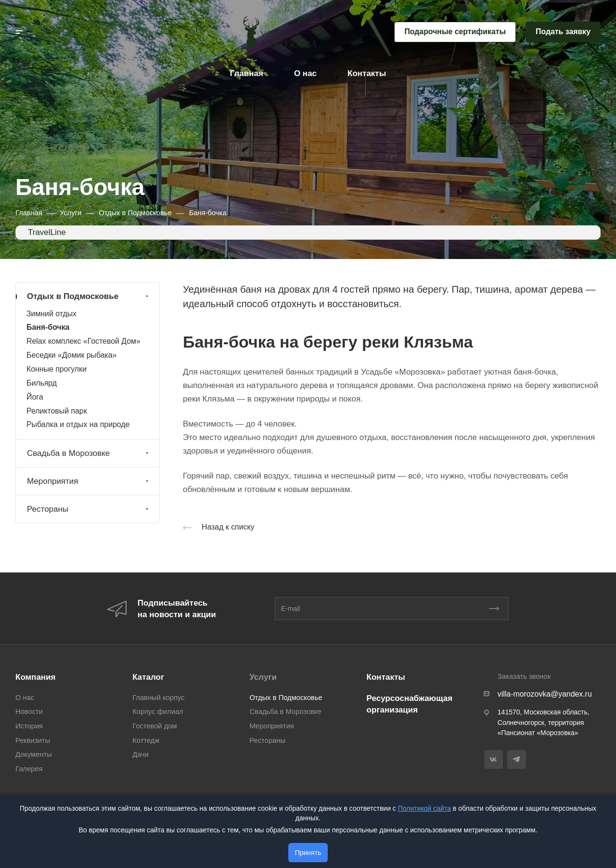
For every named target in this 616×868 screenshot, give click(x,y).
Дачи (141, 754)
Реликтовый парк (57, 411)
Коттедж (146, 740)
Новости (29, 712)
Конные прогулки (57, 369)
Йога (35, 397)
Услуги (263, 677)
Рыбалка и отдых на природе (78, 424)
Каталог (148, 677)
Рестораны (89, 509)
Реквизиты (33, 740)
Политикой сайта (424, 808)
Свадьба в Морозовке (89, 453)
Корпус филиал (158, 712)
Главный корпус (158, 698)
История (29, 726)
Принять (308, 853)
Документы (34, 754)
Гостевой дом (154, 726)
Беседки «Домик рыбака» (71, 355)
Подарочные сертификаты (455, 32)
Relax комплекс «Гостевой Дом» (83, 341)
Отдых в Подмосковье (89, 296)
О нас (25, 698)
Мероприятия (89, 481)
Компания (35, 677)
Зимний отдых (51, 314)
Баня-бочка (48, 327)
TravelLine (47, 232)
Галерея (29, 769)
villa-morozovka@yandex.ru (545, 694)
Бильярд (42, 383)
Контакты (386, 677)
